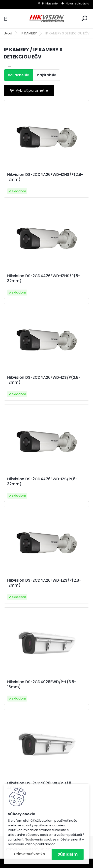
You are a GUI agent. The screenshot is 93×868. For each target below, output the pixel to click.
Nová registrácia (77, 3)
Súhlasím (68, 854)
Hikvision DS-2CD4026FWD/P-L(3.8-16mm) (42, 684)
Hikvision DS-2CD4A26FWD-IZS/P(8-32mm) (42, 482)
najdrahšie (47, 75)
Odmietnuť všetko (29, 854)
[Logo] (47, 19)
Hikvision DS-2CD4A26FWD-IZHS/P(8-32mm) (44, 278)
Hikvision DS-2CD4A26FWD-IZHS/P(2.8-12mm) (45, 177)
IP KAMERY (29, 33)
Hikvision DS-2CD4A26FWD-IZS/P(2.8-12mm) (44, 380)
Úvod (8, 33)
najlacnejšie (18, 75)
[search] (84, 18)
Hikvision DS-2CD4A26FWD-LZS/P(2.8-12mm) (44, 583)
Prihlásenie (50, 3)
